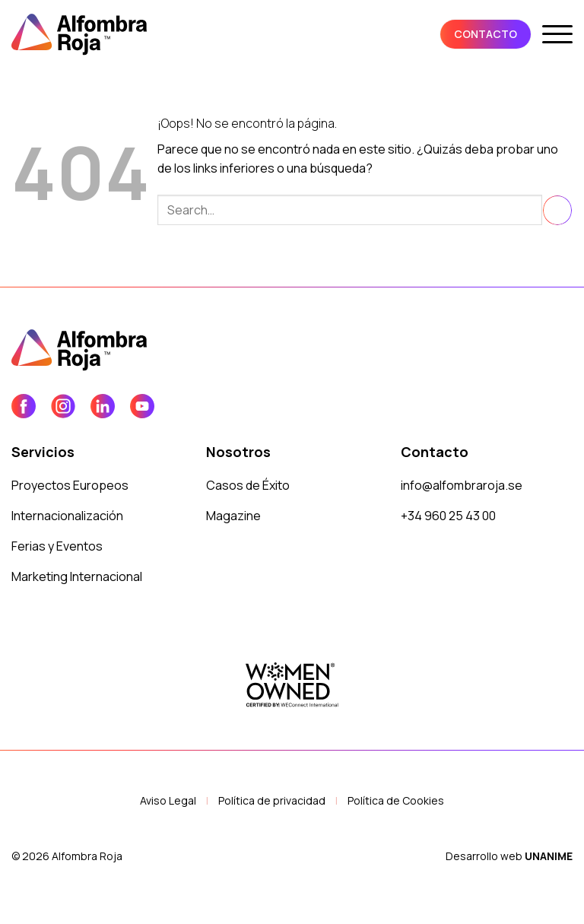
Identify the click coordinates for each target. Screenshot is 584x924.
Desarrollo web (509, 856)
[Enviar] (557, 210)
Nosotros (238, 452)
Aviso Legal (168, 800)
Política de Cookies (396, 800)
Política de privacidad (272, 800)
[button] (557, 34)
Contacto (435, 452)
